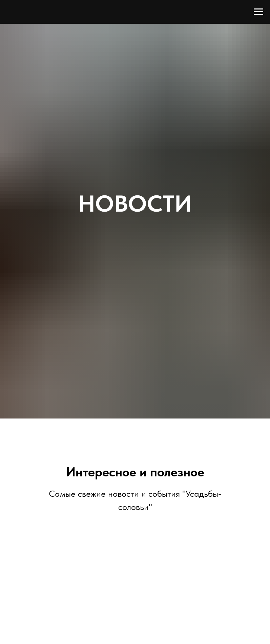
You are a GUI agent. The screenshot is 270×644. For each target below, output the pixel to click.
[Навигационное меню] (258, 12)
